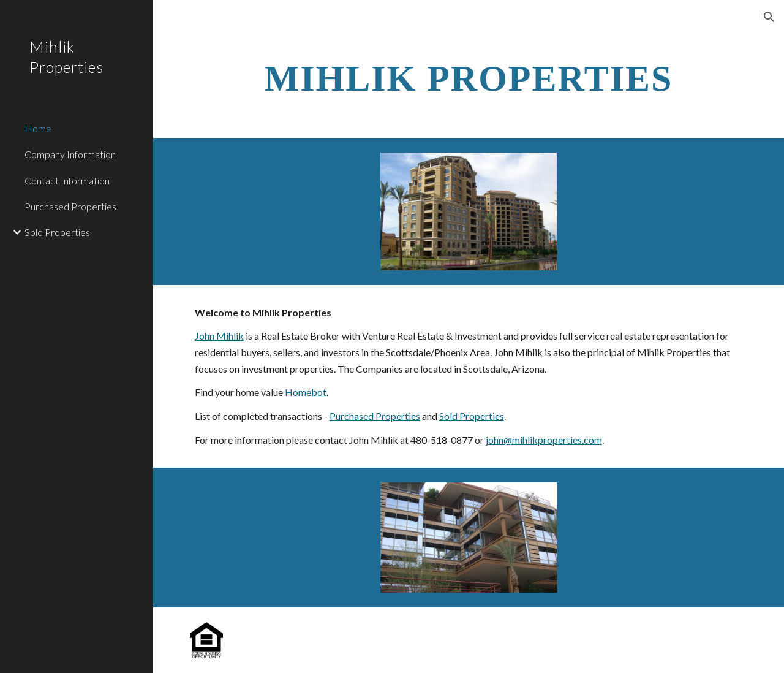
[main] (469, 78)
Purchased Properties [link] (70, 206)
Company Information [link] (70, 154)
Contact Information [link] (67, 181)
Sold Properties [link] (57, 232)
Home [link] (38, 128)
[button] (769, 17)
